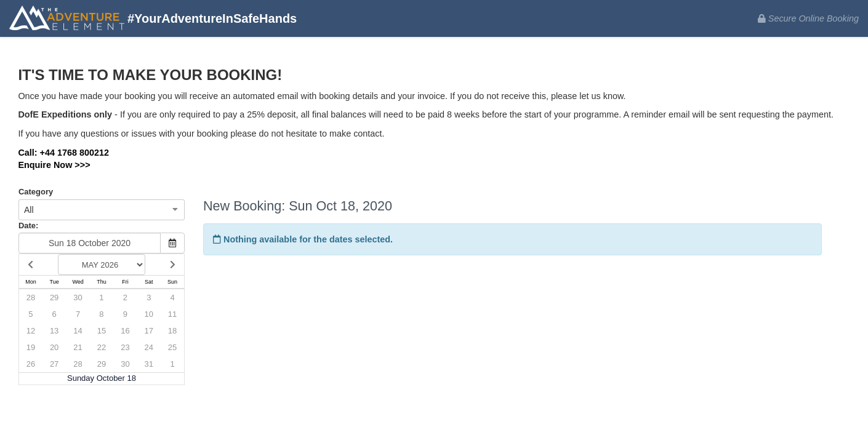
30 (78, 297)
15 (102, 331)
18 (172, 331)
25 (172, 347)
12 (31, 331)
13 (54, 331)
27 (54, 364)
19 (31, 347)
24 (149, 347)
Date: (28, 225)
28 (31, 297)
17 (149, 331)
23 (125, 347)
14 (78, 331)
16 (125, 331)
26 (31, 364)
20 (54, 347)
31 (149, 364)
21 (78, 347)
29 (54, 297)
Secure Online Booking (808, 18)
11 (172, 314)
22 (102, 347)
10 (149, 314)
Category (36, 192)
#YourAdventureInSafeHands (153, 19)
